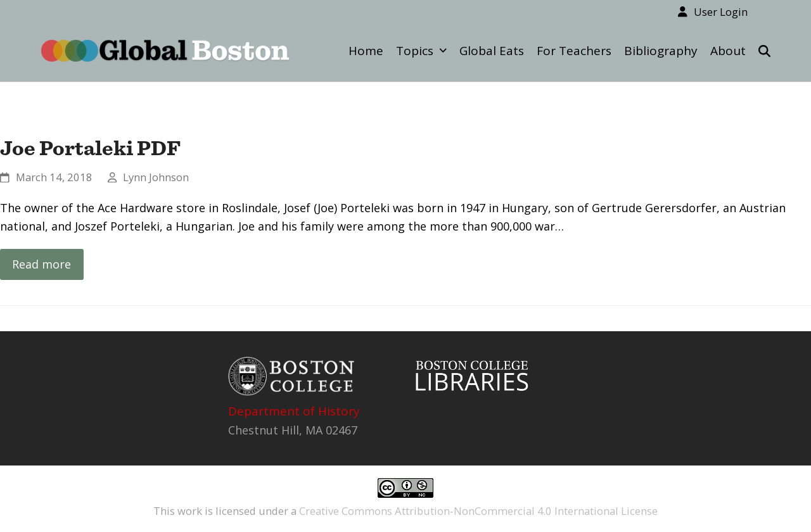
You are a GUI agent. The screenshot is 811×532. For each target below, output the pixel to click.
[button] (764, 51)
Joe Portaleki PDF (90, 148)
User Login (721, 12)
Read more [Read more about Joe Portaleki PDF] (42, 264)
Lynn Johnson (156, 177)
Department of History (294, 411)
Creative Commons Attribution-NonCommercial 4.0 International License (478, 511)
